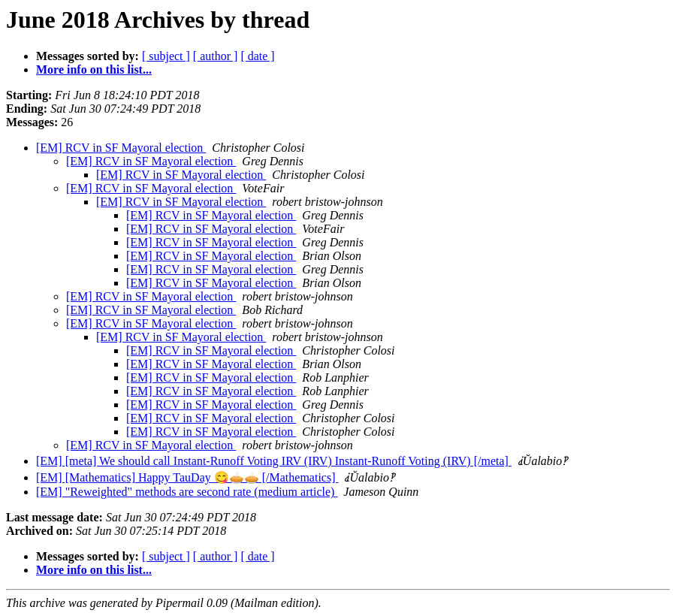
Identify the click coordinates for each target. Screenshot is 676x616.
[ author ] (216, 56)
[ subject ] (166, 56)
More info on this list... (94, 69)
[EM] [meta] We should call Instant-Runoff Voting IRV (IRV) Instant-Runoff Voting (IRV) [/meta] (274, 461)
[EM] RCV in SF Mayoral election (121, 148)
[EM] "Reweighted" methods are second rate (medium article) (187, 492)
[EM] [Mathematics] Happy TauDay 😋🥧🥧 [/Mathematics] (187, 477)
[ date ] (257, 56)
